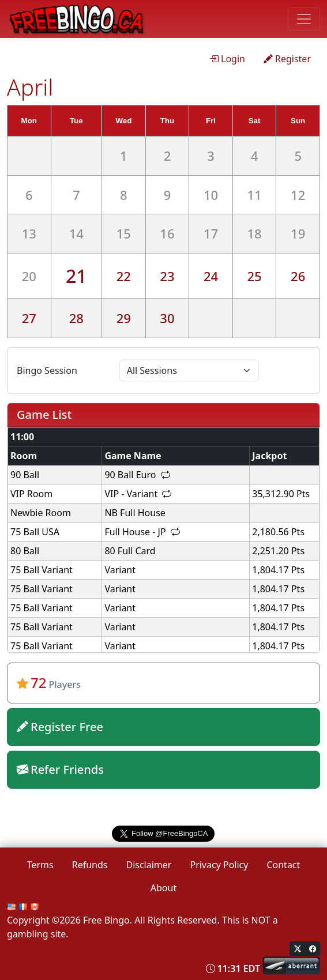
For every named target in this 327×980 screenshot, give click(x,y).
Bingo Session (47, 370)
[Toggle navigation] (304, 19)
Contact (283, 865)
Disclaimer (149, 865)
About (163, 888)
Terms (40, 865)
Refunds (90, 865)
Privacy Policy (219, 865)
